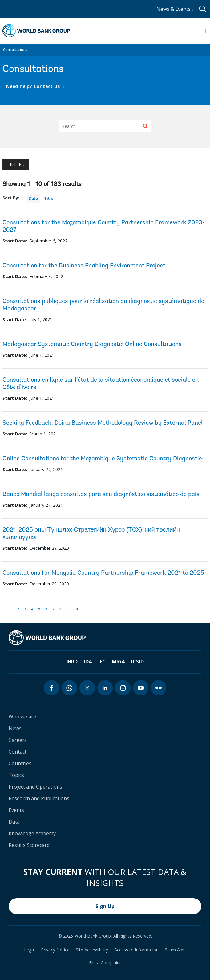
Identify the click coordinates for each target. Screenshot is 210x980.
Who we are (22, 717)
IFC (102, 662)
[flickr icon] (159, 688)
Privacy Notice (55, 950)
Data (14, 822)
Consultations (15, 50)
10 (77, 608)
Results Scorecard (29, 845)
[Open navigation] (206, 31)
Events (16, 810)
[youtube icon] (141, 688)
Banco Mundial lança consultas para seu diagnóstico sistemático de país (101, 494)
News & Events (175, 9)
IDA (88, 662)
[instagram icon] (123, 688)
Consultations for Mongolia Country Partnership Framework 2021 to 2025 (103, 573)
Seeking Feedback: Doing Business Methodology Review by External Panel (103, 423)
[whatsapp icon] (69, 688)
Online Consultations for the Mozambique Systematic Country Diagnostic (102, 459)
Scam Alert (176, 950)
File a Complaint (105, 963)
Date (33, 198)
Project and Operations (35, 787)
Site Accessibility (92, 950)
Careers (18, 740)
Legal (29, 950)
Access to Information (136, 950)
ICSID (137, 662)
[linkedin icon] (105, 688)
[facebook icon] (51, 688)
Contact (18, 752)
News (15, 728)
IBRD (72, 662)
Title (49, 198)
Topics (16, 775)
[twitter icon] (87, 688)
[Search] (105, 126)
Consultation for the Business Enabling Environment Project (84, 266)
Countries (20, 763)
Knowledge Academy (32, 833)
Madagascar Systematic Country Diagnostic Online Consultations (92, 344)
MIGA (118, 662)
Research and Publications (39, 798)
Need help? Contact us (34, 86)
